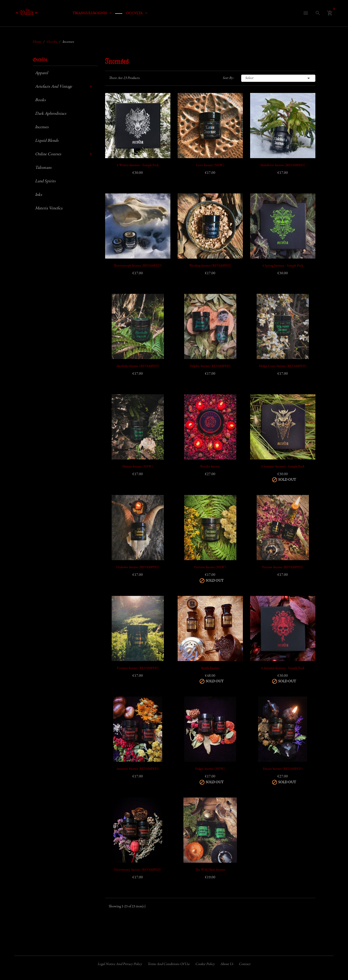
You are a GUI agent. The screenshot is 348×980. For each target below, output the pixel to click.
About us (227, 964)
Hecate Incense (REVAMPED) (283, 769)
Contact (245, 964)
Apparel (41, 73)
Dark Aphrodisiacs (51, 114)
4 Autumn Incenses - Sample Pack (283, 668)
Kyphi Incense (210, 668)
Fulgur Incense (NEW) (210, 769)
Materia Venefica (49, 208)
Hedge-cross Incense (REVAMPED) (283, 366)
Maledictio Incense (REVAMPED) (283, 165)
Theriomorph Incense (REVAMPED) (138, 266)
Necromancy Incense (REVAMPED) (138, 870)
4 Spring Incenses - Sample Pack (283, 266)
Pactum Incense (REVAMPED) (283, 567)
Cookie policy (205, 964)
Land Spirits (45, 181)
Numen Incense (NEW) (138, 467)
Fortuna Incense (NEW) (210, 567)
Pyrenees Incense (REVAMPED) (138, 668)
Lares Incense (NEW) (210, 165)
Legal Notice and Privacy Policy (120, 964)
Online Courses (48, 154)
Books (40, 100)
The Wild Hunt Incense (210, 870)
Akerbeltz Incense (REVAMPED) (138, 366)
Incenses (42, 127)
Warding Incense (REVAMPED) (210, 266)
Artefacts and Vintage (54, 87)
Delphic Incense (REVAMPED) (210, 366)
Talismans (43, 168)
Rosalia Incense (210, 467)
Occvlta (40, 60)
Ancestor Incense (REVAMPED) (138, 769)
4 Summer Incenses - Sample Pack (283, 467)
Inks (39, 195)
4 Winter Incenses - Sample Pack (138, 165)
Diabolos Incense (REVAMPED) (138, 567)
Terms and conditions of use (169, 964)
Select (278, 78)
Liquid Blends (47, 141)
